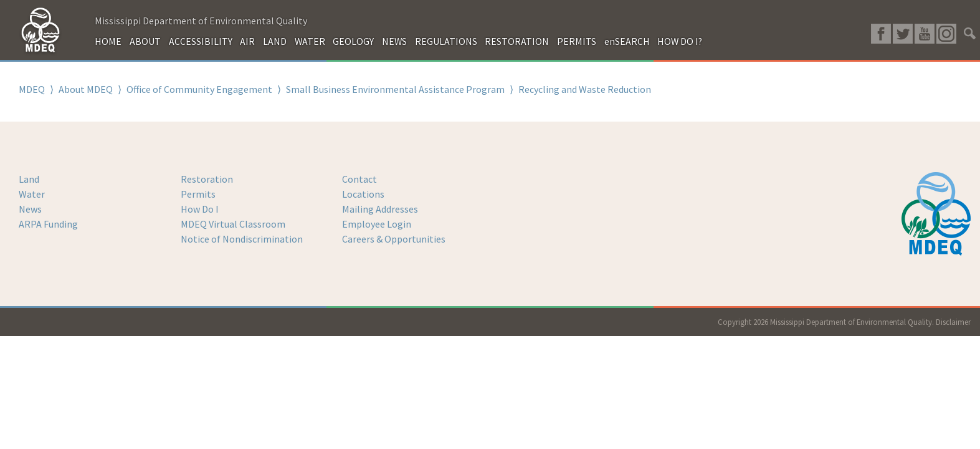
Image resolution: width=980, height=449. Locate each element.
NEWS (394, 41)
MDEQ (32, 89)
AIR (247, 41)
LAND (275, 41)
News (30, 209)
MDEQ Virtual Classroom (233, 224)
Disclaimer (953, 322)
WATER (310, 41)
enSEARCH (627, 41)
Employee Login (377, 224)
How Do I (200, 209)
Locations (363, 194)
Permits (198, 194)
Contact (359, 179)
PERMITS (577, 41)
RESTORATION (517, 41)
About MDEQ (86, 89)
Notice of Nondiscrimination (242, 239)
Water (32, 194)
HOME (108, 41)
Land (29, 179)
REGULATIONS (446, 41)
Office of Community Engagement (199, 89)
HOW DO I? (680, 41)
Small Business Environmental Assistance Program (395, 89)
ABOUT (145, 41)
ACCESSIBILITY (201, 41)
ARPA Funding (48, 224)
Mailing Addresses (380, 209)
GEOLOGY (353, 41)
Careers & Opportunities (394, 239)
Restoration (207, 179)
